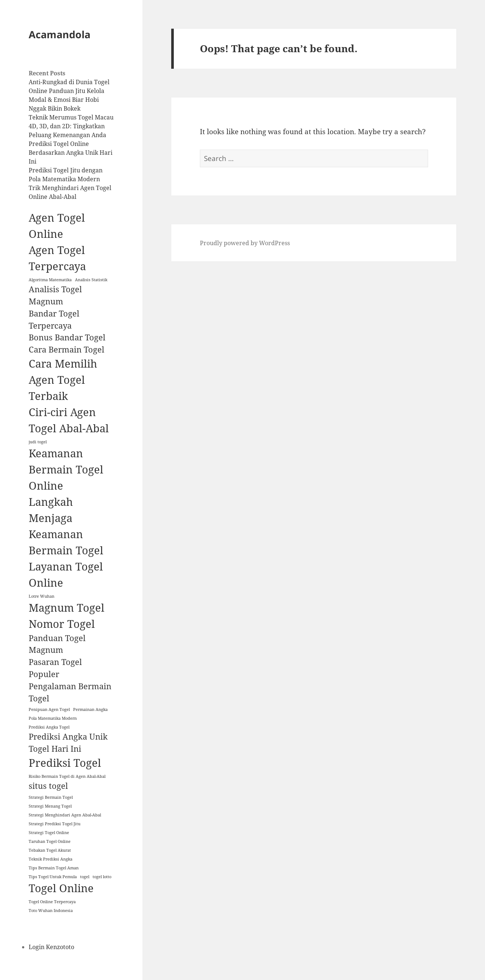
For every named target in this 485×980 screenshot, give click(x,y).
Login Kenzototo (51, 947)
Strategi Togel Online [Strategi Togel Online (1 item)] (49, 833)
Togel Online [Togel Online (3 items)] (61, 888)
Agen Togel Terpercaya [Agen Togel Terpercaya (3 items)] (57, 258)
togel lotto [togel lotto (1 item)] (102, 877)
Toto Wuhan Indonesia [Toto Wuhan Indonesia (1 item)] (51, 911)
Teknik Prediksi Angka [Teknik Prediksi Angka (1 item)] (51, 859)
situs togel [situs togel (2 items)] (48, 786)
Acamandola (60, 34)
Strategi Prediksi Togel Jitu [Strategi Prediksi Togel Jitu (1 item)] (55, 824)
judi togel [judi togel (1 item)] (38, 442)
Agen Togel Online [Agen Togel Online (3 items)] (57, 226)
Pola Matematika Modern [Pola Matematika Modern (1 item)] (53, 718)
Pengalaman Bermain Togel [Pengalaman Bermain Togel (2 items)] (70, 692)
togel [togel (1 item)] (85, 877)
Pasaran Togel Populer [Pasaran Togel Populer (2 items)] (55, 668)
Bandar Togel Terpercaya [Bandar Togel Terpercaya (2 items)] (54, 319)
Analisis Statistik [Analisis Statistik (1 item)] (91, 280)
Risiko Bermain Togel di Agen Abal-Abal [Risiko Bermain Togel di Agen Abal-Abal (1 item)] (67, 776)
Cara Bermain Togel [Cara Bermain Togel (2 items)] (67, 349)
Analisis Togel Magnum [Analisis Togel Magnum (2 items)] (55, 295)
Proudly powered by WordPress (245, 243)
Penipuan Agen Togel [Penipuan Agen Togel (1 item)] (49, 709)
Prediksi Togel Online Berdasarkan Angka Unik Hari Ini (71, 153)
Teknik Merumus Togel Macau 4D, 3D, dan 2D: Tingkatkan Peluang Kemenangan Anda (71, 126)
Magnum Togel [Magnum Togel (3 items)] (67, 608)
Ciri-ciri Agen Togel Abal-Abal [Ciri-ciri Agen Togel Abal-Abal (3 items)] (69, 420)
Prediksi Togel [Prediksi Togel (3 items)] (65, 763)
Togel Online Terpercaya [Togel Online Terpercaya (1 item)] (52, 902)
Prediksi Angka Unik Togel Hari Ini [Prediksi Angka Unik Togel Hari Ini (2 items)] (68, 743)
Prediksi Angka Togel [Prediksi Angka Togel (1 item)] (49, 727)
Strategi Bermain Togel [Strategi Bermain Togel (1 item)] (51, 797)
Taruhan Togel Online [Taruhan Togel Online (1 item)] (50, 841)
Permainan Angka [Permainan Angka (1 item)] (90, 709)
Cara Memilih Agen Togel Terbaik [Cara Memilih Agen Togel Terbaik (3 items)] (63, 380)
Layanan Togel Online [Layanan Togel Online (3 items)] (66, 575)
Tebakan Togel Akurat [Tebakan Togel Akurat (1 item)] (50, 850)
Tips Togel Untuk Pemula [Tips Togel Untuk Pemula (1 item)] (53, 877)
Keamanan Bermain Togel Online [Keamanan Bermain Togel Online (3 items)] (66, 469)
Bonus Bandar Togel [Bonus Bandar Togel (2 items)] (67, 337)
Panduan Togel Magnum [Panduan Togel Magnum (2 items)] (57, 644)
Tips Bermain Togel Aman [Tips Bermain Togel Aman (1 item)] (54, 868)
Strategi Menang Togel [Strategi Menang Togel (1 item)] (50, 806)
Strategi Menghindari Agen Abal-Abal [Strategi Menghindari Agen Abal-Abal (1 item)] (65, 815)
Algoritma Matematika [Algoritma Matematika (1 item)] (50, 280)
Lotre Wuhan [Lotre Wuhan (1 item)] (42, 596)
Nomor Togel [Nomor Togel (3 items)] (62, 624)
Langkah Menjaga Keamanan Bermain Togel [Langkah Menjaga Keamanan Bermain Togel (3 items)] (66, 526)
